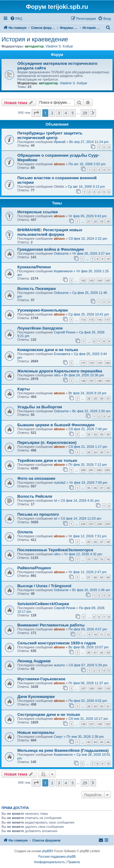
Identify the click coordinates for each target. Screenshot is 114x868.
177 (83, 363)
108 (91, 688)
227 (91, 524)
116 (99, 320)
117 (107, 320)
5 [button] (73, 113)
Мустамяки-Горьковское (41, 679)
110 (107, 688)
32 (89, 434)
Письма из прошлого (38, 514)
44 (95, 742)
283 (107, 470)
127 (91, 724)
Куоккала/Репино (34, 267)
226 (83, 524)
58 (95, 577)
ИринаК (60, 142)
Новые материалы (36, 732)
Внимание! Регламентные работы (51, 625)
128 (99, 724)
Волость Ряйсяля (35, 496)
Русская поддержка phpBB (57, 857)
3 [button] (59, 113)
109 (99, 688)
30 (108, 221)
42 (102, 652)
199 (107, 381)
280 (83, 470)
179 (99, 363)
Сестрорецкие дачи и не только (49, 715)
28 (95, 221)
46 (108, 742)
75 (102, 559)
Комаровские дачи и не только (48, 350)
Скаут (58, 737)
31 (108, 398)
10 (108, 259)
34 (102, 434)
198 (99, 381)
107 (83, 688)
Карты (24, 389)
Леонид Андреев (34, 661)
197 (91, 381)
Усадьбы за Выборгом (40, 407)
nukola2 (60, 483)
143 (91, 280)
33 (95, 434)
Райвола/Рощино (34, 568)
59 (102, 577)
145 (107, 280)
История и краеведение (35, 39)
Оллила (25, 532)
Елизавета (62, 354)
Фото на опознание (36, 478)
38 (108, 488)
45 (102, 742)
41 (95, 652)
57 (89, 577)
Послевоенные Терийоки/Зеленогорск (55, 550)
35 (108, 434)
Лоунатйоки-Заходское (40, 328)
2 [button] (52, 113)
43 (108, 652)
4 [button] (66, 113)
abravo (59, 164)
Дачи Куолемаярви (36, 697)
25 (89, 542)
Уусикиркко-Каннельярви (43, 310)
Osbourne (61, 253)
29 (102, 221)
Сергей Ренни (65, 332)
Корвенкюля (63, 271)
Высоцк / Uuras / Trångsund (44, 586)
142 (83, 280)
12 (108, 634)
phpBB (47, 851)
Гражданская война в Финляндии (51, 249)
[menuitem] (16, 19)
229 (107, 524)
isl (55, 500)
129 (107, 724)
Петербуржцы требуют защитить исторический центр (50, 135)
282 (99, 470)
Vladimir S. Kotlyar (59, 46)
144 (99, 280)
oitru (57, 375)
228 (99, 524)
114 (83, 320)
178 (91, 363)
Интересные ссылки (38, 212)
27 (89, 221)
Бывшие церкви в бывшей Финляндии (56, 425)
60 (108, 577)
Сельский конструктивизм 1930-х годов (57, 643)
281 (91, 470)
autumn (59, 665)
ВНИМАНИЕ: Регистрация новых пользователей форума (50, 232)
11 (102, 634)
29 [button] (85, 113)
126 (83, 724)
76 (108, 559)
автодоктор (34, 46)
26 (95, 542)
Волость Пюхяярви (36, 289)
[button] (36, 113)
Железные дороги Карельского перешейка (60, 371)
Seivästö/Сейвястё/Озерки (43, 604)
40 (89, 652)
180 (107, 363)
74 (95, 559)
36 (95, 488)
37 (102, 488)
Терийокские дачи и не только (47, 460)
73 (89, 559)
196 (83, 381)
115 (91, 320)
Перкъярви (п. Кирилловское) (47, 443)
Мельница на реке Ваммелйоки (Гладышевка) (63, 750)
